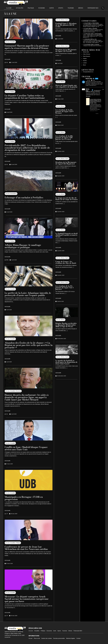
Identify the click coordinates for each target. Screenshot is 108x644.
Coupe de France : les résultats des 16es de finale (66, 262)
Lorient (85, 63)
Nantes (85, 61)
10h (103, 89)
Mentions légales (71, 638)
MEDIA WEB (87, 90)
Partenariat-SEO (93, 8)
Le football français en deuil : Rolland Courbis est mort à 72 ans (66, 235)
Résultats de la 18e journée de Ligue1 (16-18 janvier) (66, 163)
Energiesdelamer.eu (88, 72)
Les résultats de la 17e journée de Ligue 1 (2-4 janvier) (64, 288)
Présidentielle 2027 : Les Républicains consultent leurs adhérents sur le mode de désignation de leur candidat (28, 148)
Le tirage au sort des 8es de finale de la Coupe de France (67, 199)
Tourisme (71, 8)
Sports (61, 8)
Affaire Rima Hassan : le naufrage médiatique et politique (23, 246)
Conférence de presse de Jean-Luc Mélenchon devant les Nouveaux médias (27, 547)
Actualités (20, 8)
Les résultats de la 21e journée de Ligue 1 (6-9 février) (64, 111)
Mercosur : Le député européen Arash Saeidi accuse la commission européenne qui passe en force (27, 598)
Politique (31, 8)
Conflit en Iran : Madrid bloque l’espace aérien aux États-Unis (26, 448)
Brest (84, 65)
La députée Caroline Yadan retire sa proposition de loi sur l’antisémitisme (25, 97)
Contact (78, 638)
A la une (9, 8)
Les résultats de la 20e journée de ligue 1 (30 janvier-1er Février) (64, 138)
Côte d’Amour (87, 54)
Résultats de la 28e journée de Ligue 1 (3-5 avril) (66, 50)
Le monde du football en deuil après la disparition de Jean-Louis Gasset (66, 362)
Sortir (52, 8)
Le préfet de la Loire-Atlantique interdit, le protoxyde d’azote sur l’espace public (28, 294)
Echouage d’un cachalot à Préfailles (24, 197)
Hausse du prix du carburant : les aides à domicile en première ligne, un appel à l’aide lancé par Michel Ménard (27, 397)
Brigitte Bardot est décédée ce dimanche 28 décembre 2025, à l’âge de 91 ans (66, 325)
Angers (85, 58)
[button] (103, 8)
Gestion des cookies (47, 638)
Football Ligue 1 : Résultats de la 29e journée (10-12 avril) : (66, 25)
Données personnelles (59, 638)
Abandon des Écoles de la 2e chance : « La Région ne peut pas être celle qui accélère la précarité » (28, 345)
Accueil (30, 638)
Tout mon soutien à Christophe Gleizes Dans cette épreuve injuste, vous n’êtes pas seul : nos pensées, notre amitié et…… (93, 41)
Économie (42, 8)
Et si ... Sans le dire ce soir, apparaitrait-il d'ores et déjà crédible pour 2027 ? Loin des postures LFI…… (93, 36)
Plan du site (37, 638)
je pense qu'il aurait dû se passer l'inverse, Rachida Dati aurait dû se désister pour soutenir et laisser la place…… (93, 31)
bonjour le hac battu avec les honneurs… (93, 46)
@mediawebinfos (97, 90)
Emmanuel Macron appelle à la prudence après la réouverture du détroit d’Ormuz (27, 47)
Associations (13, 193)
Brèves (81, 8)
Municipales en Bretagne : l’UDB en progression (24, 498)
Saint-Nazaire (87, 56)
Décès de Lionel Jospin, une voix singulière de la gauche (66, 86)
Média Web (86, 52)
